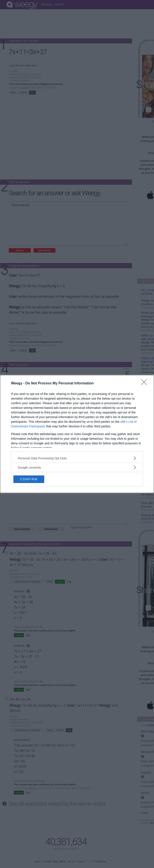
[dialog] (77, 434)
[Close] (145, 384)
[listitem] (77, 458)
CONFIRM (29, 479)
